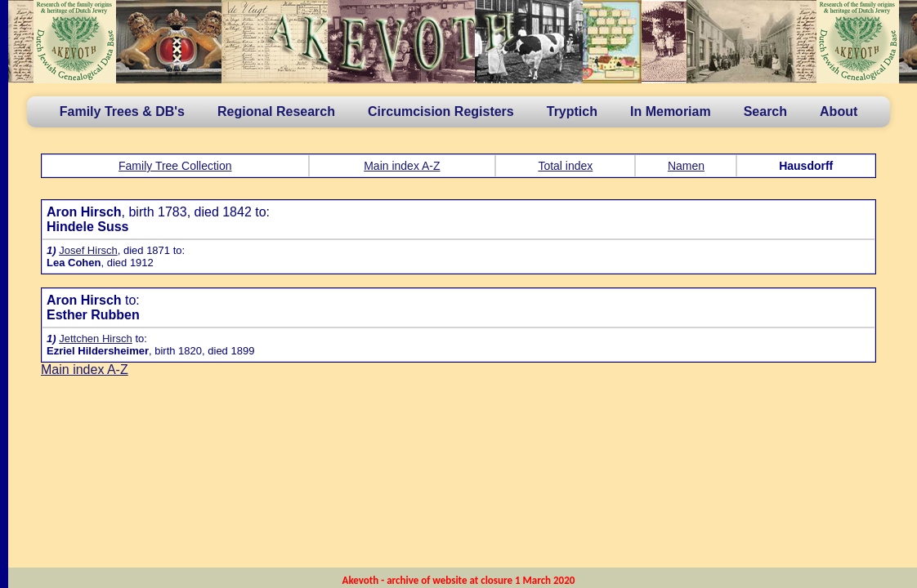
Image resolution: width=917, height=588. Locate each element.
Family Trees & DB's (122, 111)
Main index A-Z (402, 166)
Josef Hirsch (88, 250)
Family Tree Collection (175, 166)
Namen (686, 166)
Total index (565, 166)
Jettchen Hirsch (96, 339)
